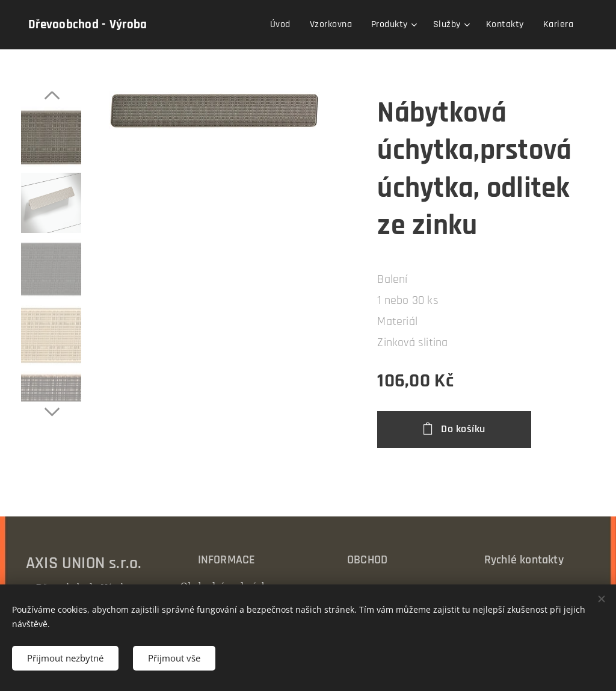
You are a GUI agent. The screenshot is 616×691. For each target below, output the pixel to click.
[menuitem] (284, 25)
